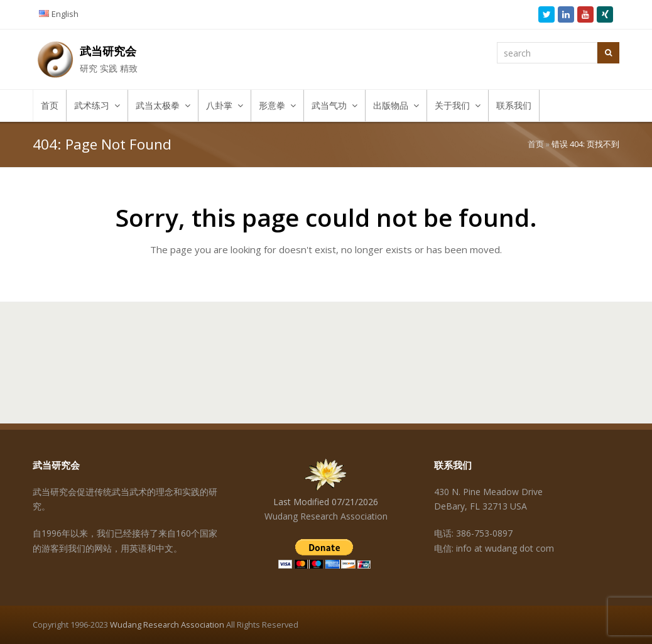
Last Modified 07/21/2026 (326, 502)
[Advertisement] (326, 350)
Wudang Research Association (167, 625)
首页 (536, 144)
